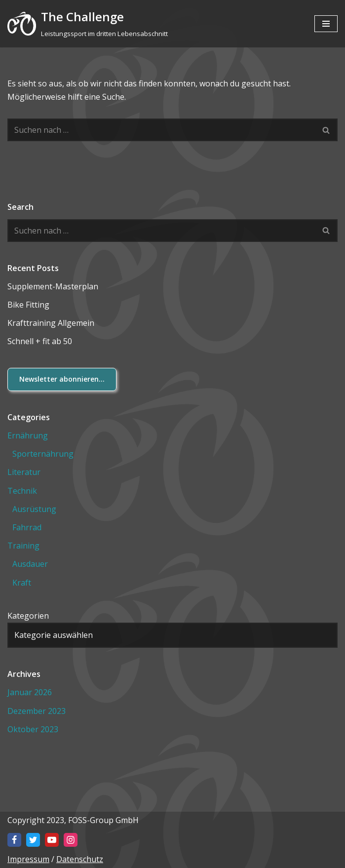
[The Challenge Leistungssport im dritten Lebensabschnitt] (88, 24)
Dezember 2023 (37, 711)
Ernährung (28, 435)
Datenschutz (80, 859)
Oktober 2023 (33, 729)
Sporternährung (43, 454)
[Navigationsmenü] (326, 24)
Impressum (28, 859)
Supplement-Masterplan (53, 286)
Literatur (24, 472)
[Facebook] (14, 840)
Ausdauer (30, 564)
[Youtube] (52, 840)
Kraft (22, 583)
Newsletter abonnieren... (62, 379)
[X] (33, 840)
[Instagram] (71, 840)
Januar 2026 (30, 692)
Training (23, 546)
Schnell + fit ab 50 (40, 341)
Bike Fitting (28, 305)
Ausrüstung (34, 509)
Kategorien (28, 616)
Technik (22, 491)
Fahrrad (27, 527)
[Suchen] (161, 130)
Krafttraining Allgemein (51, 323)
